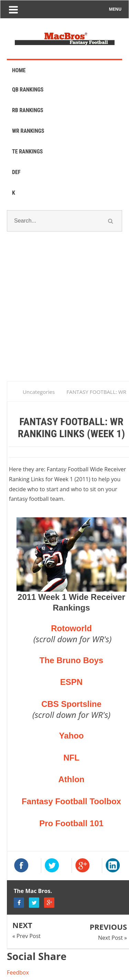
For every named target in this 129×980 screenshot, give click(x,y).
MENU (115, 9)
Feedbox (18, 972)
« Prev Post (26, 936)
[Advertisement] (64, 315)
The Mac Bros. (33, 891)
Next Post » (112, 938)
